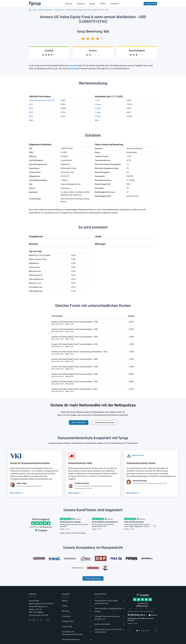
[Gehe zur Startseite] (35, 4)
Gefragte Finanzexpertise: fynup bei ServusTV (107, 618)
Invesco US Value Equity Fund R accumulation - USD (75, 322)
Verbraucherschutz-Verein (141, 463)
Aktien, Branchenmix (46, 10)
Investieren (115, 4)
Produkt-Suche (68, 621)
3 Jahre (98, 108)
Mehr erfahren (16, 493)
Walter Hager (22, 483)
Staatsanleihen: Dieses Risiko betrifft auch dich (106, 602)
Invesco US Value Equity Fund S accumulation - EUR (74, 374)
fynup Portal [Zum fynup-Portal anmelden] (150, 4)
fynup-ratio (73, 66)
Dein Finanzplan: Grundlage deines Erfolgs (108, 610)
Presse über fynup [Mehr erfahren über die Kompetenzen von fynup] (93, 578)
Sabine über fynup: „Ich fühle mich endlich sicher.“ (108, 631)
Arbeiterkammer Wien (80, 463)
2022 (31, 116)
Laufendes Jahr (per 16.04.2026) (42, 100)
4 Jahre (98, 112)
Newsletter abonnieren (71, 639)
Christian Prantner (82, 483)
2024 (31, 108)
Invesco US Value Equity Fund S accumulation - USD (75, 382)
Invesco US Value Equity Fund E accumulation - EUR (74, 329)
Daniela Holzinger (140, 481)
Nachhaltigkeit (73, 68)
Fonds (35, 10)
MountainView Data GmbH (72, 634)
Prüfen (103, 4)
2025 (31, 104)
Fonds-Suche (67, 627)
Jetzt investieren (79, 422)
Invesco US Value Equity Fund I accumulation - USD (74, 389)
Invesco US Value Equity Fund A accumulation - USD (75, 337)
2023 (31, 112)
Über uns (69, 4)
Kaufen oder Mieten (102, 624)
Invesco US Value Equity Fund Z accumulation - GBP (75, 359)
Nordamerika (59, 10)
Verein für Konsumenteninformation (30, 463)
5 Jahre (98, 116)
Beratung (81, 4)
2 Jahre (98, 104)
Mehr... (32, 120)
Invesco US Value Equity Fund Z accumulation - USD (75, 367)
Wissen (92, 4)
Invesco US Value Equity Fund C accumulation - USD (75, 344)
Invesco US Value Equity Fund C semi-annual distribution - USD (79, 352)
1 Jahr (97, 100)
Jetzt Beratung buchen (105, 422)
